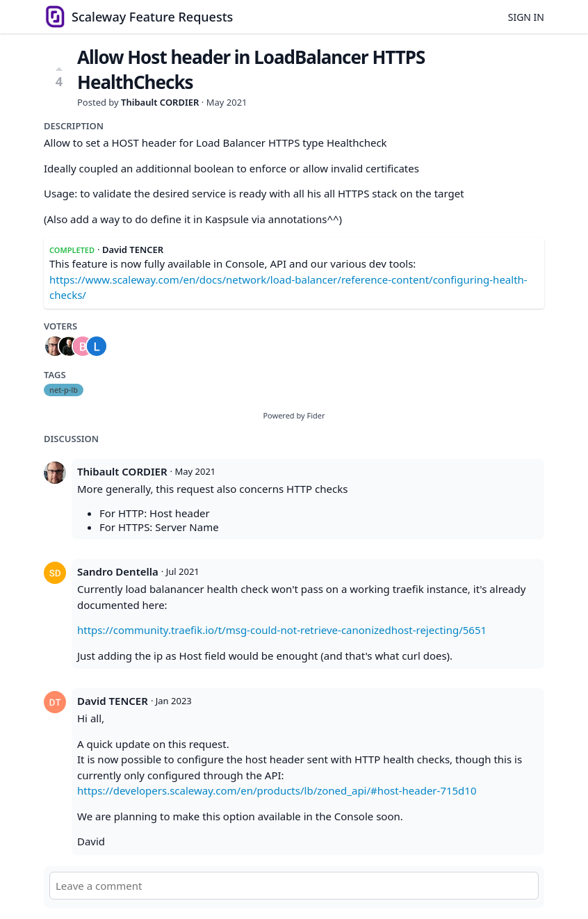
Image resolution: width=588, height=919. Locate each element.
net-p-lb (64, 390)
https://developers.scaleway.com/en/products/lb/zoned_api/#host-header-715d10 (277, 790)
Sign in (526, 17)
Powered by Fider (294, 415)
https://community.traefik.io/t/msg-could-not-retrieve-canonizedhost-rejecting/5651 (282, 630)
